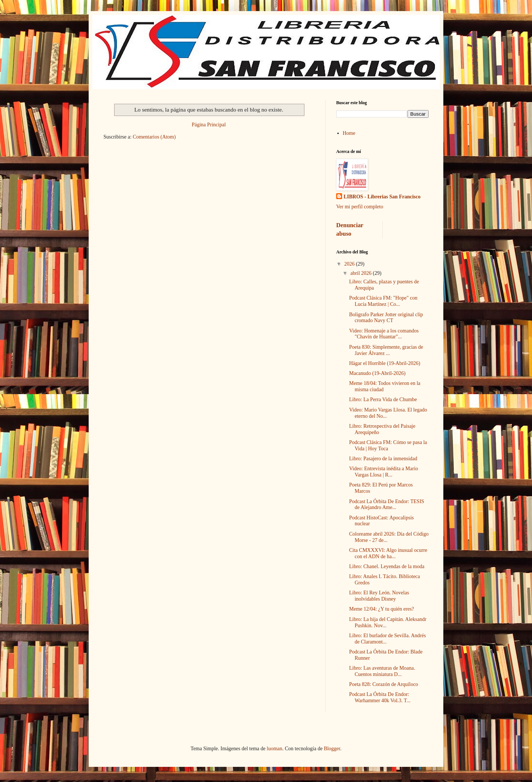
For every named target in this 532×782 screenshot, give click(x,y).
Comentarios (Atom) (154, 137)
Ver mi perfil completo (360, 207)
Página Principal (209, 125)
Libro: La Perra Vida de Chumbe (383, 399)
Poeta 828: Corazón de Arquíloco (384, 684)
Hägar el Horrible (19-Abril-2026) (385, 363)
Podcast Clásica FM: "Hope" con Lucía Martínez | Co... (383, 301)
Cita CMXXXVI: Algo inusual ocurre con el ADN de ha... (388, 553)
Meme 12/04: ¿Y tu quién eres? (382, 609)
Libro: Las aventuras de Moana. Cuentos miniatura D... (382, 671)
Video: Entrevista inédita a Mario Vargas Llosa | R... (384, 472)
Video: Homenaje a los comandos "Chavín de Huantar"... (384, 334)
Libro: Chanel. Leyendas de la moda (387, 566)
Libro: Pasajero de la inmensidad (383, 459)
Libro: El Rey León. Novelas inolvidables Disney (379, 596)
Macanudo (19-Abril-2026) (377, 373)
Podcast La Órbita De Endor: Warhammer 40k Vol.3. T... (380, 697)
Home (349, 133)
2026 (350, 264)
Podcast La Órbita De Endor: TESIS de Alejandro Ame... (387, 505)
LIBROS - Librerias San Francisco (382, 197)
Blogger (332, 749)
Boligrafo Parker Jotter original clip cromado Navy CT (386, 318)
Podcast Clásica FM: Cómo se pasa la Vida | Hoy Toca (388, 445)
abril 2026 (362, 273)
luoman (274, 749)
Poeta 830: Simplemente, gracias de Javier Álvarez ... (386, 350)
